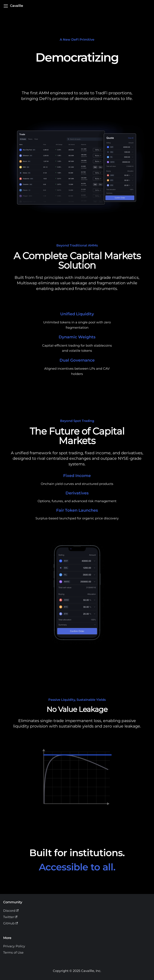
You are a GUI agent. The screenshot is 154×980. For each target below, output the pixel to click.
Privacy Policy (14, 946)
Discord (11, 911)
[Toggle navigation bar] (6, 6)
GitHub (11, 923)
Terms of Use (13, 953)
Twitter (10, 917)
